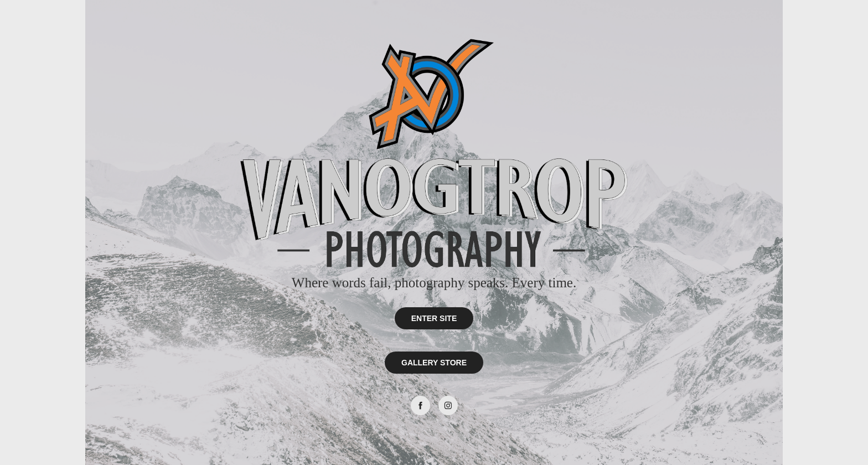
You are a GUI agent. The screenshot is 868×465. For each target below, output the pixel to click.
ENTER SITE (434, 318)
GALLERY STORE (434, 363)
